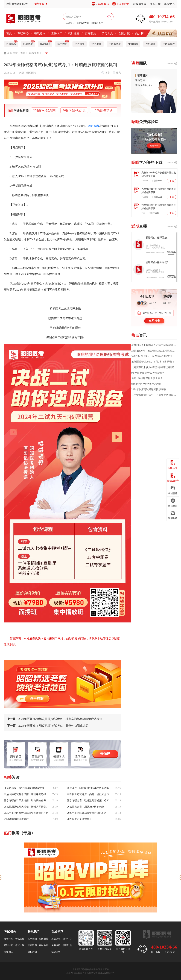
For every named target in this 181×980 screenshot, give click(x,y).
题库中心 (67, 939)
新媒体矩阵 (140, 4)
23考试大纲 (83, 23)
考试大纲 (20, 945)
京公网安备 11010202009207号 (101, 973)
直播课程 (56, 939)
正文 (45, 53)
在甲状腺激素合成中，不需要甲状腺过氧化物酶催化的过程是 (154, 395)
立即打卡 (154, 321)
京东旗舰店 (123, 4)
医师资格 (12, 43)
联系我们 (32, 945)
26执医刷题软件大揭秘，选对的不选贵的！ (27, 807)
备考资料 (34, 53)
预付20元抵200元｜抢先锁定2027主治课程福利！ (154, 356)
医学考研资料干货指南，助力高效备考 (25, 801)
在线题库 (40, 33)
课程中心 (23, 33)
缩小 (106, 73)
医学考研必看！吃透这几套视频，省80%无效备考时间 (90, 801)
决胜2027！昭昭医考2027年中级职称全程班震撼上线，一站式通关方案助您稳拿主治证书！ (90, 788)
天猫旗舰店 (102, 4)
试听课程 (56, 952)
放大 (117, 73)
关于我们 (32, 939)
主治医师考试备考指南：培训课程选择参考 (27, 794)
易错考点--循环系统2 (157, 238)
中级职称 (133, 44)
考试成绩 (20, 939)
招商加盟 (43, 939)
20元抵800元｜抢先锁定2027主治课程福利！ (154, 351)
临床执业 (29, 43)
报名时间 (8, 939)
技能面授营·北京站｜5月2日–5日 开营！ (153, 362)
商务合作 (155, 4)
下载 (172, 181)
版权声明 (32, 952)
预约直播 (171, 252)
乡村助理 (150, 44)
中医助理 (97, 44)
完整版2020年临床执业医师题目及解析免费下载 (159, 207)
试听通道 (74, 33)
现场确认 (8, 952)
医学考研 (63, 43)
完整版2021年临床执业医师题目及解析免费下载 (159, 191)
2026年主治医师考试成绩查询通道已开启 (26, 813)
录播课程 (56, 945)
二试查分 (70, 23)
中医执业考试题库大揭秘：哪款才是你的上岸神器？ (90, 794)
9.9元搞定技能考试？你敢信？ (148, 373)
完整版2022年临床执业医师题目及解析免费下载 (159, 174)
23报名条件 (97, 23)
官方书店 (90, 33)
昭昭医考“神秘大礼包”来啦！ (147, 384)
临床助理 (46, 43)
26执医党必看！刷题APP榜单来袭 (85, 807)
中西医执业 (115, 44)
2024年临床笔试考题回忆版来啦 (149, 390)
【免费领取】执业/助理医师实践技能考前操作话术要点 (27, 788)
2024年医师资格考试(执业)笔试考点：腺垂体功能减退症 (48, 726)
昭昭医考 (31, 73)
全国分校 (124, 33)
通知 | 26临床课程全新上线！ (147, 378)
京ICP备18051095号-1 (76, 973)
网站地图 (43, 945)
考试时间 (8, 945)
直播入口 (57, 33)
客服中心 (169, 4)
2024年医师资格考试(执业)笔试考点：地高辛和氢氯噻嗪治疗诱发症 (55, 719)
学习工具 (107, 33)
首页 (9, 33)
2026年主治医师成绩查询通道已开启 (87, 813)
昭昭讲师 (142, 75)
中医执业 (80, 44)
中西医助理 (169, 44)
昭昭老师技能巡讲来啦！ (17, 819)
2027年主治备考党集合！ (81, 819)
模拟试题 (67, 945)
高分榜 (139, 33)
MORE (170, 63)
